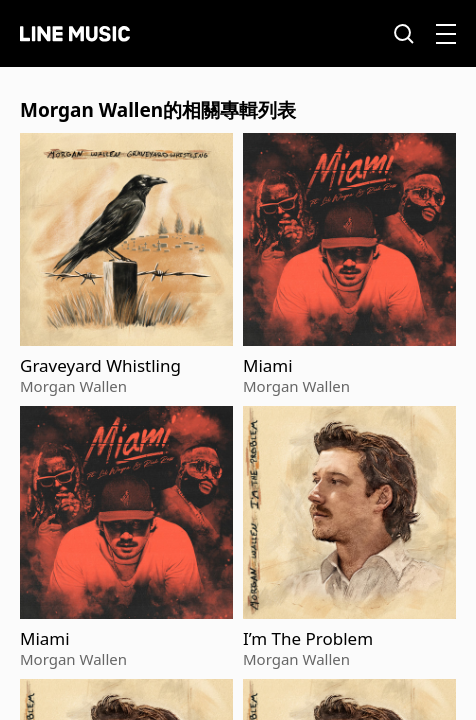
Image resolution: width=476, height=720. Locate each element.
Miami (268, 366)
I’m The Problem (308, 639)
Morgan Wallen (73, 386)
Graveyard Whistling (100, 366)
